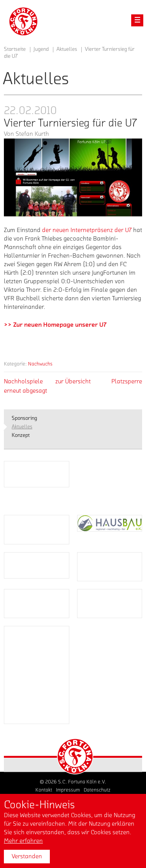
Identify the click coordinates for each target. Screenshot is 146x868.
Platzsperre (127, 381)
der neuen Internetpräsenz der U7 (88, 230)
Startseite (15, 49)
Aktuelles (67, 49)
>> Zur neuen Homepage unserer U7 (55, 325)
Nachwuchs (40, 364)
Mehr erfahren (23, 841)
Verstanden (27, 856)
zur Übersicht (73, 381)
